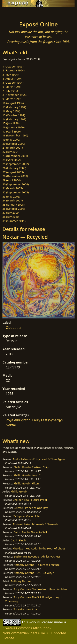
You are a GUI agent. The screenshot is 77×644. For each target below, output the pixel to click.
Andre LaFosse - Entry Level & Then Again (39, 459)
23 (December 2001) (15, 156)
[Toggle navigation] (13, 13)
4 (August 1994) (12, 79)
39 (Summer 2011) (14, 221)
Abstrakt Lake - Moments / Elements (36, 524)
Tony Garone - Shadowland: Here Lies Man (40, 589)
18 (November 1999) (15, 135)
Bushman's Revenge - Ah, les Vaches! (37, 556)
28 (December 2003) (15, 176)
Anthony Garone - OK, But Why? (34, 573)
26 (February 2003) (14, 168)
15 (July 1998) (11, 123)
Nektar (11, 425)
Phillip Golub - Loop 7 (27, 475)
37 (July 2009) (11, 213)
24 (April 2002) (11, 160)
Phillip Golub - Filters (26, 483)
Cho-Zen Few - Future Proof (30, 500)
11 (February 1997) (14, 107)
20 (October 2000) (14, 144)
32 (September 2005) (16, 192)
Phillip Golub (19, 491)
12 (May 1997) (11, 111)
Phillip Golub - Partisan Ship (31, 467)
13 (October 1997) (14, 115)
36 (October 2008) (14, 209)
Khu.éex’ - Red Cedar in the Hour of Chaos (39, 548)
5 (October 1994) (13, 83)
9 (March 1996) (12, 99)
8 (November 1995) (14, 95)
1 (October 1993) (13, 66)
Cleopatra (13, 328)
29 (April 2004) (11, 180)
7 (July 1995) (10, 91)
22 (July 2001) (11, 152)
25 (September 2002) (16, 164)
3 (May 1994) (10, 75)
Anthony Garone (21, 581)
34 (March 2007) (13, 200)
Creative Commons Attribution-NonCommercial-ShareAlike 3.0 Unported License (34, 633)
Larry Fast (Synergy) (47, 420)
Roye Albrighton (18, 420)
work (33, 622)
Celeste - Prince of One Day (31, 508)
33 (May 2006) (11, 197)
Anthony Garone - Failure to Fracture (37, 565)
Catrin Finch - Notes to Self (30, 532)
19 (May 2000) (11, 140)
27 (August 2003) (13, 172)
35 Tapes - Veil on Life (26, 516)
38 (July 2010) (11, 217)
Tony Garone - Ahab (26, 609)
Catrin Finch (18, 540)
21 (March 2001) (13, 148)
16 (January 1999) (13, 127)
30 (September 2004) (16, 184)
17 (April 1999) (11, 131)
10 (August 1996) (13, 103)
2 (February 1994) (13, 70)
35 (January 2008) (13, 205)
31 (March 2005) (13, 188)
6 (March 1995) (12, 87)
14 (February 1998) (14, 119)
